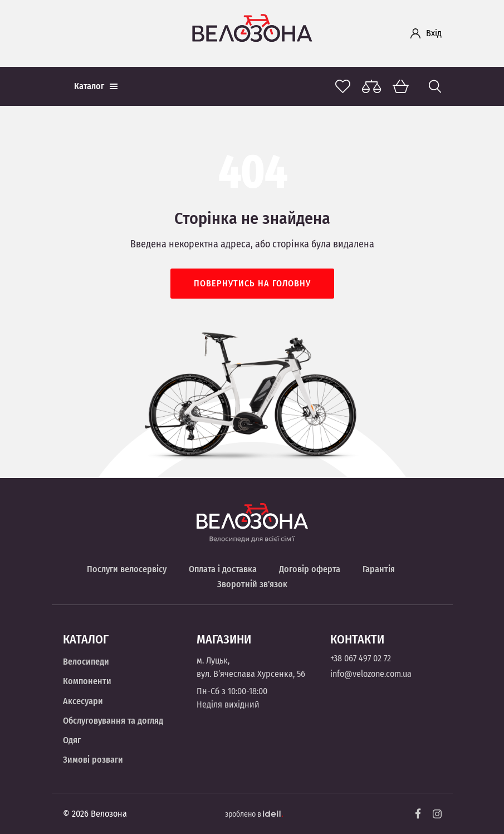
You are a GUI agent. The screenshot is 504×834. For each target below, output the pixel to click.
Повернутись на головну (252, 283)
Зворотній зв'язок (252, 584)
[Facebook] (418, 814)
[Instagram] (437, 814)
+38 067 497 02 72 (361, 658)
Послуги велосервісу (127, 569)
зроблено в (254, 814)
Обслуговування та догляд (113, 721)
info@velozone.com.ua (371, 674)
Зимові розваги (93, 760)
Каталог (96, 86)
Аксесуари (83, 701)
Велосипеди (86, 662)
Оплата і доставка (223, 569)
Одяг (72, 740)
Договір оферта (310, 569)
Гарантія (379, 569)
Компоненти (87, 681)
